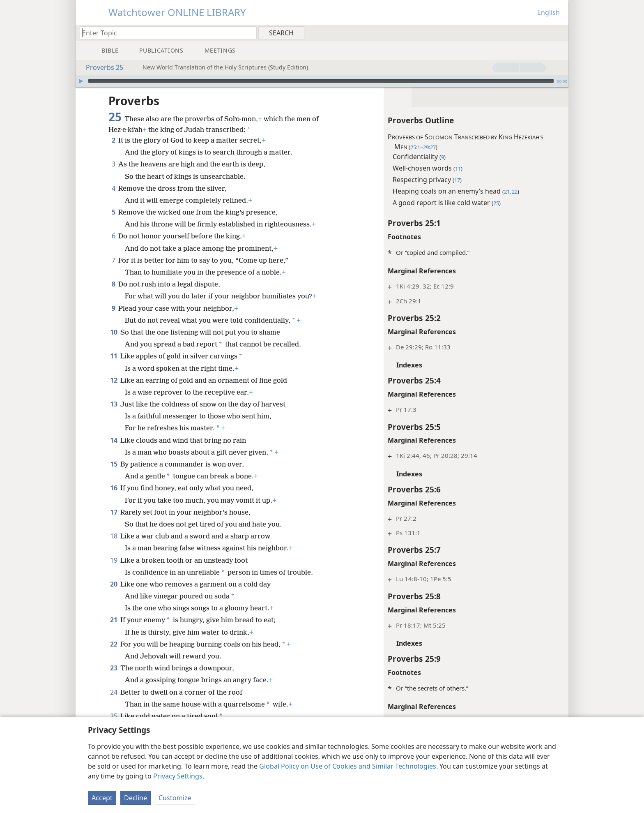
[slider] (321, 81)
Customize (175, 798)
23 (114, 668)
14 (114, 440)
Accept (102, 798)
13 (114, 404)
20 (114, 584)
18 (114, 536)
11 (114, 356)
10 (114, 332)
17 (114, 512)
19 (114, 560)
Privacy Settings (178, 776)
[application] (322, 81)
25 (114, 716)
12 (114, 380)
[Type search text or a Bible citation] (164, 33)
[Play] (81, 81)
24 (114, 692)
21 (114, 620)
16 (114, 488)
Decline (136, 798)
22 (114, 644)
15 (114, 464)
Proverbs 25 (100, 67)
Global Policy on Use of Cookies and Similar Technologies (348, 766)
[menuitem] (559, 32)
